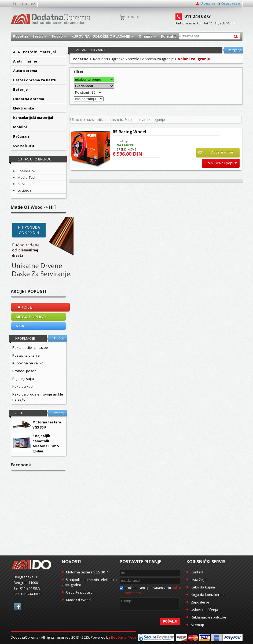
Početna (81, 59)
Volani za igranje (194, 59)
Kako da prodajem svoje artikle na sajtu (38, 397)
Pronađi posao (24, 371)
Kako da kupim (24, 386)
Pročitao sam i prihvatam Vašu (153, 590)
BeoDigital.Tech (124, 637)
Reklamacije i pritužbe (208, 617)
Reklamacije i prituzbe (30, 347)
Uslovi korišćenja (204, 610)
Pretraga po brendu (33, 159)
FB (15, 3)
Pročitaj (59, 338)
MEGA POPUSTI (31, 317)
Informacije (25, 338)
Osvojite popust (79, 592)
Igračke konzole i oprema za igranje (143, 59)
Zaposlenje (200, 602)
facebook (17, 607)
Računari (100, 59)
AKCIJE (25, 307)
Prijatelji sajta (23, 379)
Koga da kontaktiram (208, 595)
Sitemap (28, 3)
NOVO (22, 326)
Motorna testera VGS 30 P (87, 572)
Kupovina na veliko (28, 363)
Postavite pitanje (26, 355)
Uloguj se (208, 3)
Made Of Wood (78, 600)
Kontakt (197, 572)
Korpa (133, 17)
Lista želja (199, 580)
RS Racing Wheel (129, 132)
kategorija (235, 50)
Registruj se (230, 3)
